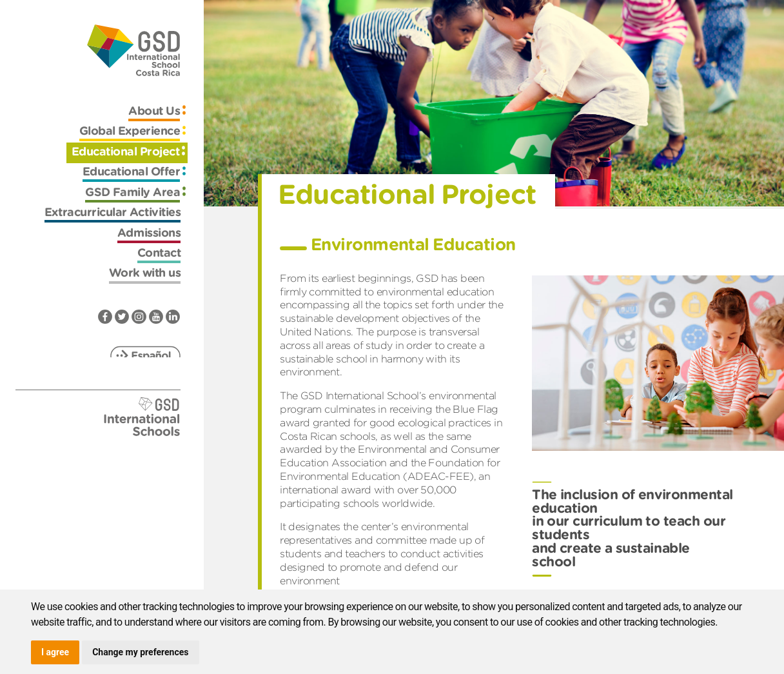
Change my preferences (140, 652)
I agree (55, 652)
